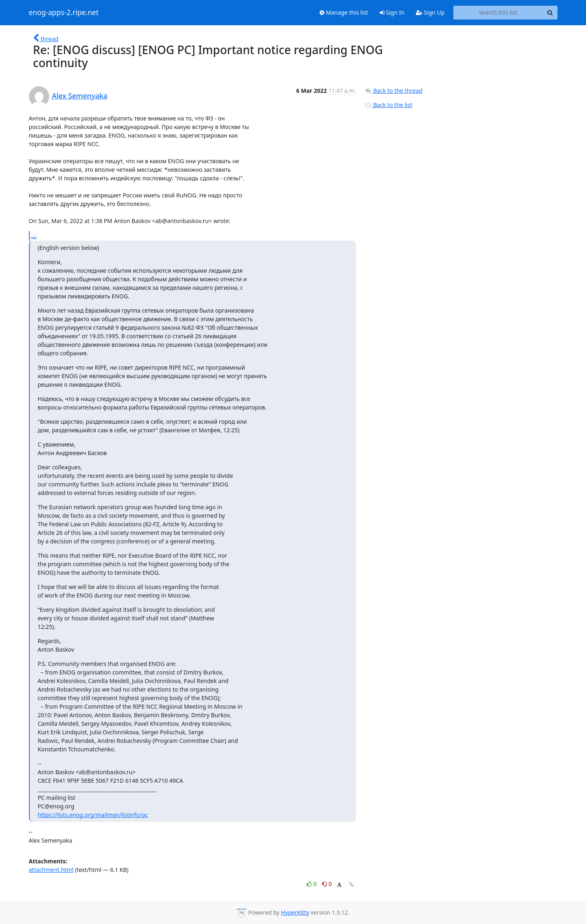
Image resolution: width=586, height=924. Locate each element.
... (34, 236)
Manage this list (344, 12)
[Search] (550, 13)
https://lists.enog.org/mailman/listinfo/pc (93, 815)
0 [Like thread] (312, 884)
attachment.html (51, 870)
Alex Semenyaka (80, 96)
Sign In (392, 12)
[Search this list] (498, 13)
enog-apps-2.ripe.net (64, 13)
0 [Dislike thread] (327, 884)
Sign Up (430, 12)
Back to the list (389, 105)
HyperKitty (295, 912)
